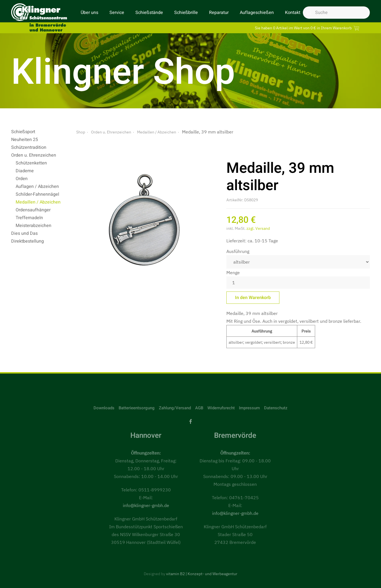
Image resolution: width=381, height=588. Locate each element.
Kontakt (293, 13)
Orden (22, 179)
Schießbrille (186, 13)
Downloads (104, 408)
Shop (81, 132)
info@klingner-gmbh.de (146, 505)
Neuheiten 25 (25, 140)
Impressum (249, 408)
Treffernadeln (29, 218)
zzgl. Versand (258, 228)
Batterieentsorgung (137, 408)
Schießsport (23, 132)
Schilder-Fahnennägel (37, 194)
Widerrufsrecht (221, 408)
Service (117, 13)
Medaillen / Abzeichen (38, 202)
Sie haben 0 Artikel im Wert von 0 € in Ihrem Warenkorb (308, 28)
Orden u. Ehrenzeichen (34, 155)
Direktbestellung (27, 241)
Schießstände (149, 13)
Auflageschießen (257, 13)
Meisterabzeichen (33, 226)
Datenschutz (276, 408)
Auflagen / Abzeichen (37, 187)
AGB (199, 408)
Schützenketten (31, 163)
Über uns (89, 13)
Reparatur (219, 13)
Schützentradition (29, 147)
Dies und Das (24, 233)
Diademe (25, 171)
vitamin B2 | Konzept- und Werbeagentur (202, 574)
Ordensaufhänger (33, 210)
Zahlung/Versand (175, 408)
